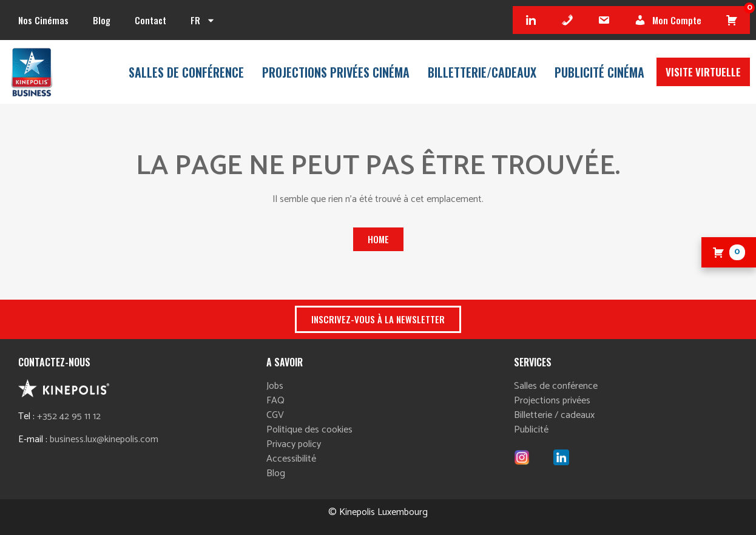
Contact (150, 20)
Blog (102, 20)
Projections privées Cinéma (336, 72)
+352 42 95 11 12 (69, 416)
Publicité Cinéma (599, 72)
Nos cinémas (43, 20)
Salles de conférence (186, 72)
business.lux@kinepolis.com (104, 439)
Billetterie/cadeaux (482, 72)
